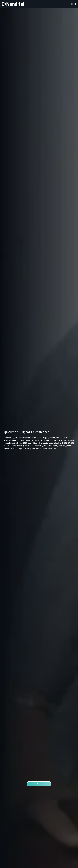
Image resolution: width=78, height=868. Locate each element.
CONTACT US (39, 784)
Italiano (72, 4)
